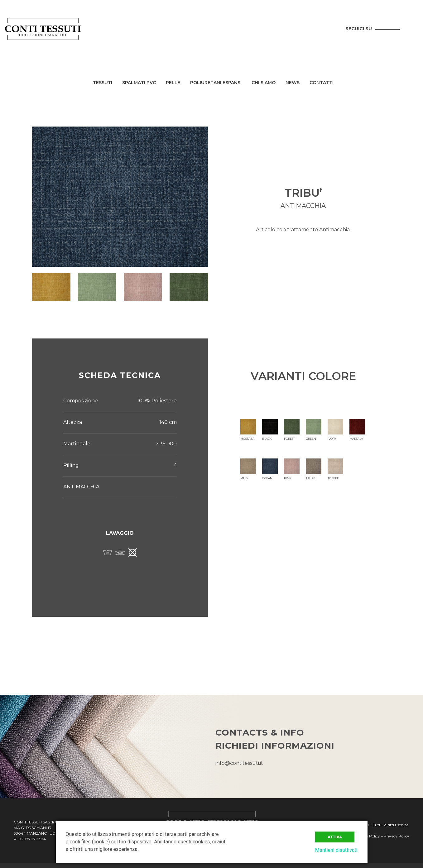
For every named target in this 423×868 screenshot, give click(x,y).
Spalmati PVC (139, 83)
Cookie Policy (368, 836)
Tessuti (103, 83)
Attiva (335, 837)
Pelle (173, 83)
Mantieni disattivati (336, 850)
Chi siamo (264, 83)
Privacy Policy (397, 836)
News (293, 83)
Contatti (322, 83)
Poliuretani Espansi (216, 83)
